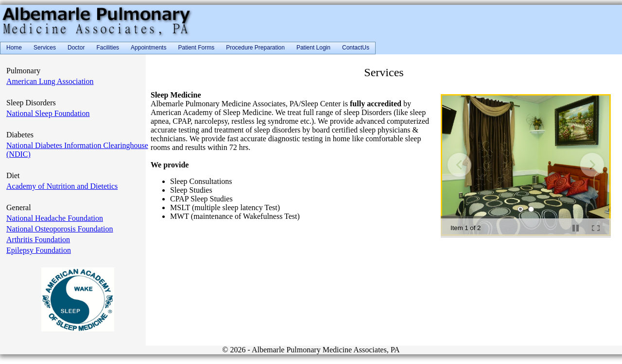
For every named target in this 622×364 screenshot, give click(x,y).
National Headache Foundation (55, 218)
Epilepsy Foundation (39, 250)
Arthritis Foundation (38, 240)
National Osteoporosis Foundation (60, 229)
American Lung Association (50, 81)
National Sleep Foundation (48, 113)
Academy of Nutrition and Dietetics (62, 186)
